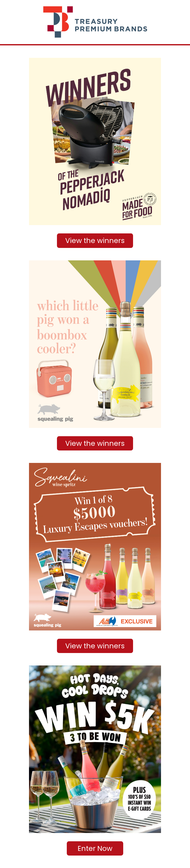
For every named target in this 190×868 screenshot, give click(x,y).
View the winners (95, 241)
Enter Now (95, 848)
